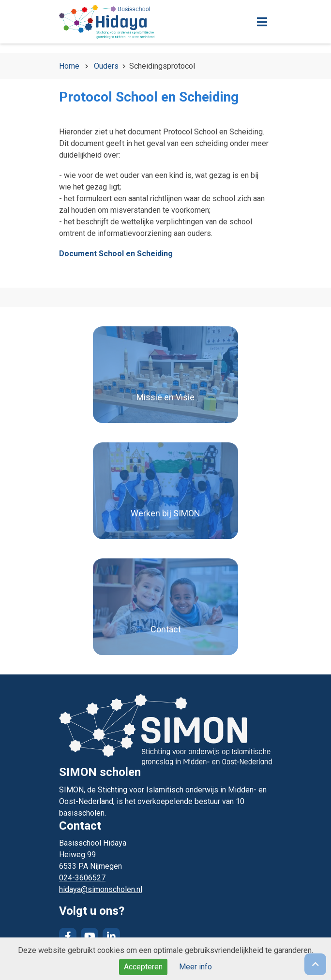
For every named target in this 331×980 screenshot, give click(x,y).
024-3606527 (82, 878)
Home (69, 66)
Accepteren (143, 967)
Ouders (106, 66)
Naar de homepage (139, 22)
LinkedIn (111, 936)
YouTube (90, 936)
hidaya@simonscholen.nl (101, 889)
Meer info (196, 967)
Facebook (68, 936)
